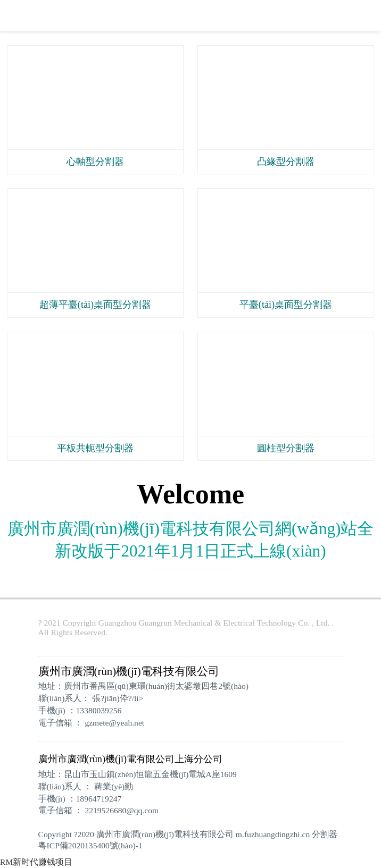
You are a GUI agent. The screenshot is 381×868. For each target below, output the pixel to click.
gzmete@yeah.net (114, 723)
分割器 (325, 834)
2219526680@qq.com (122, 810)
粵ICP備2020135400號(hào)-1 (90, 845)
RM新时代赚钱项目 (36, 862)
